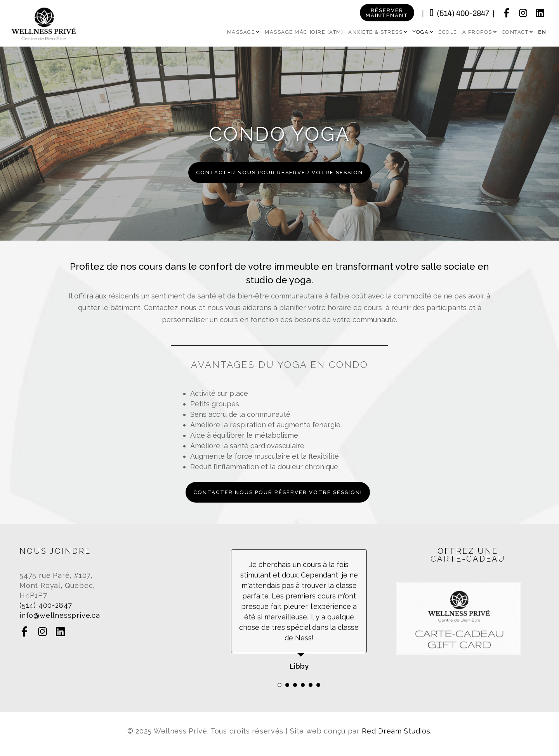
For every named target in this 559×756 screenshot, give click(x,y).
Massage (244, 32)
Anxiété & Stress (378, 32)
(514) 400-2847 (463, 13)
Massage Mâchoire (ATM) (304, 32)
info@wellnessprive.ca (60, 615)
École (448, 32)
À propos (480, 32)
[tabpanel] (299, 610)
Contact (518, 32)
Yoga (423, 32)
